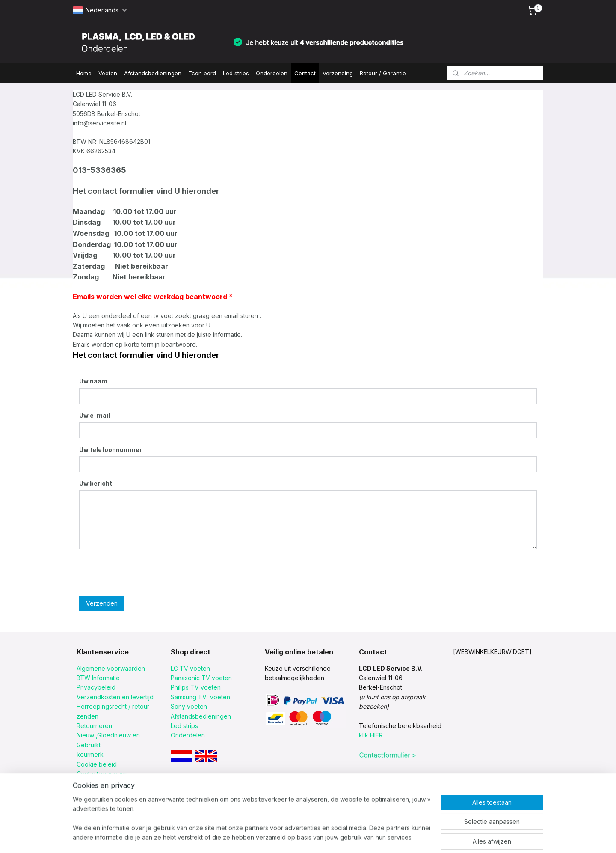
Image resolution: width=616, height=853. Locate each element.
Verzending (338, 73)
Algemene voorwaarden (111, 668)
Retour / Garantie (383, 73)
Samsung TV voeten (200, 697)
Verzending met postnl (108, 793)
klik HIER (371, 735)
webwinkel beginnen (345, 837)
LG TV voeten (190, 668)
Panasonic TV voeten (201, 678)
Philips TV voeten (196, 687)
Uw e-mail (95, 415)
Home (84, 73)
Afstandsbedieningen (153, 73)
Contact (305, 73)
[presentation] (144, 573)
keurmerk (90, 754)
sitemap (297, 837)
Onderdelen (272, 73)
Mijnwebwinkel (421, 837)
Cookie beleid (97, 764)
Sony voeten (189, 706)
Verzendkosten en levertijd (115, 697)
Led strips (236, 73)
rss (314, 837)
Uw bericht (96, 483)
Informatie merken (102, 802)
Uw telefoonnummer (111, 450)
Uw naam (93, 381)
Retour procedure (102, 783)
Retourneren (94, 726)
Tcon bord (202, 73)
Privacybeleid (96, 687)
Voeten (108, 73)
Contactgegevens (102, 774)
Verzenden (102, 603)
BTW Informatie (98, 678)
